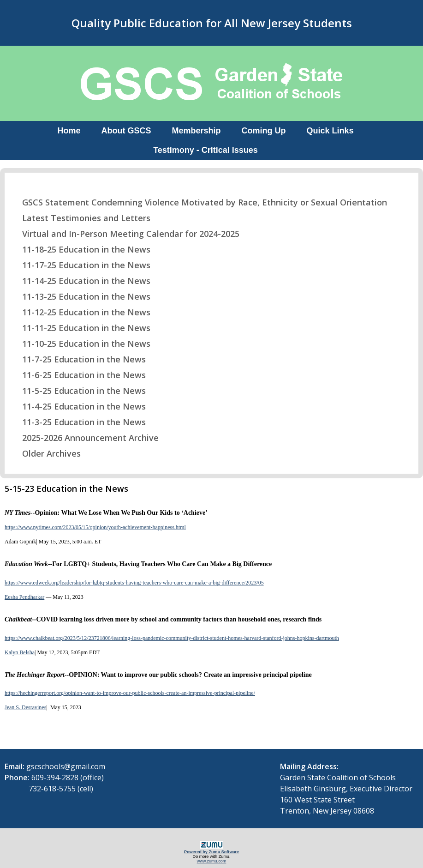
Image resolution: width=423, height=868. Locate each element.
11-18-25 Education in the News (80, 249)
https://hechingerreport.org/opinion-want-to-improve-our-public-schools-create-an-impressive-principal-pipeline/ (130, 693)
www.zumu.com (212, 861)
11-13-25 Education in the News (80, 296)
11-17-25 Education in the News (80, 265)
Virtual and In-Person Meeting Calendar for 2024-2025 (125, 234)
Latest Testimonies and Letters (80, 218)
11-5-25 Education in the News (78, 391)
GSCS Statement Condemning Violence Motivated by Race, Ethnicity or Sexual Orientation (199, 202)
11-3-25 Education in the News (78, 422)
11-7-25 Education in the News (78, 359)
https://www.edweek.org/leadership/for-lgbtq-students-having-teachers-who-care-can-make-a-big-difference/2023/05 (134, 583)
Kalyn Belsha (20, 652)
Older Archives (46, 453)
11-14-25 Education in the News (80, 281)
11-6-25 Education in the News (78, 375)
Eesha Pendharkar (24, 597)
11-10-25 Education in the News (80, 344)
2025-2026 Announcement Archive (85, 438)
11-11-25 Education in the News (80, 328)
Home (69, 131)
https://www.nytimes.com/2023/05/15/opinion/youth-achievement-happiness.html (95, 527)
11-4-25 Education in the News (78, 406)
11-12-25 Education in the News (80, 312)
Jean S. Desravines (25, 707)
